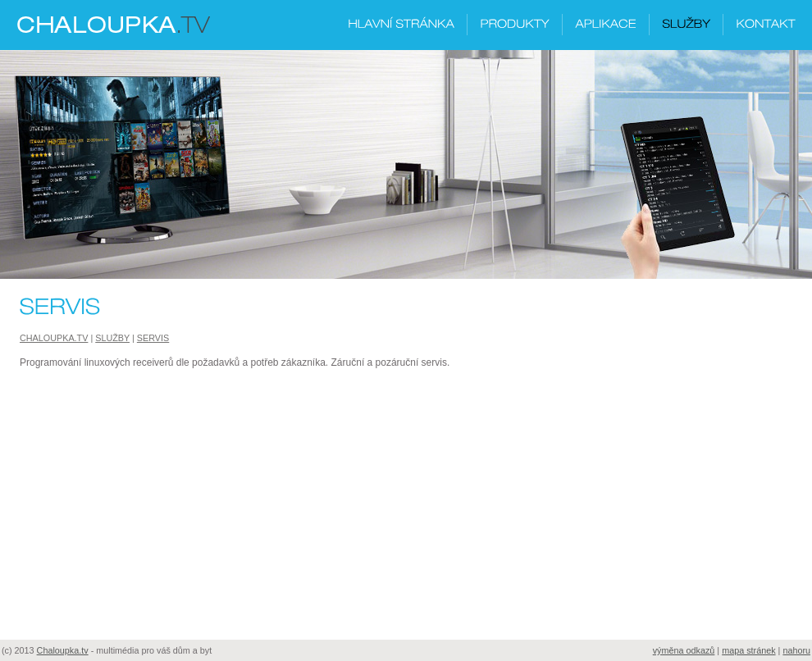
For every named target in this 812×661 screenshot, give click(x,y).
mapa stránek (748, 650)
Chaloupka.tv (54, 338)
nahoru (796, 650)
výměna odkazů (684, 650)
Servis (153, 338)
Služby (112, 338)
